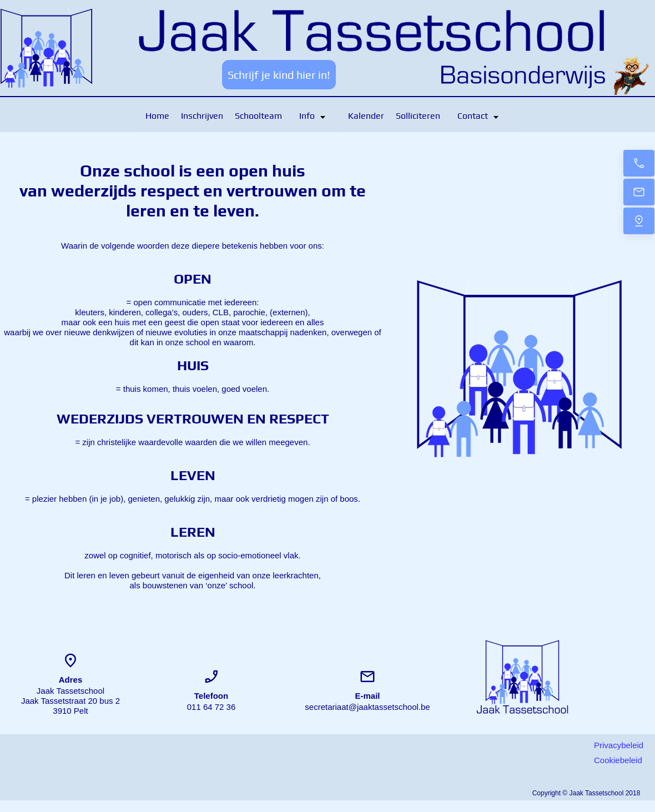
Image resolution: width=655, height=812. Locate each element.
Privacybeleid (619, 745)
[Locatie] (639, 221)
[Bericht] (639, 192)
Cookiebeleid (618, 760)
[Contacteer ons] (639, 163)
